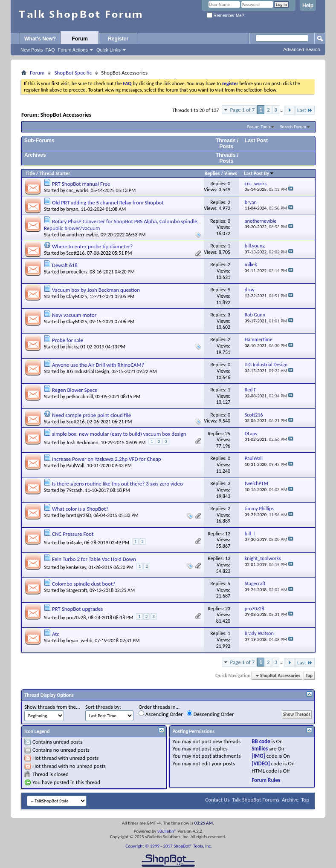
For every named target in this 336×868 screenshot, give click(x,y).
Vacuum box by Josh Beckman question (96, 290)
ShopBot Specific (73, 73)
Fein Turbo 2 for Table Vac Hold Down (94, 559)
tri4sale (74, 543)
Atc (56, 634)
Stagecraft (77, 590)
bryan (72, 209)
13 (228, 558)
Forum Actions (73, 50)
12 (228, 534)
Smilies (260, 749)
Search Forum (293, 127)
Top (309, 676)
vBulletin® (167, 831)
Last (305, 110)
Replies (212, 173)
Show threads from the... (52, 707)
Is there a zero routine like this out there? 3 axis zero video (117, 484)
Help (308, 6)
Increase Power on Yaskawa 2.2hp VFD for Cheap (107, 459)
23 (228, 609)
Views (231, 173)
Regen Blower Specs (74, 390)
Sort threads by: (103, 707)
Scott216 (76, 253)
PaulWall (75, 466)
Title (30, 173)
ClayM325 (77, 296)
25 (228, 434)
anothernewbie (83, 235)
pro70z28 (76, 618)
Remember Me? (225, 16)
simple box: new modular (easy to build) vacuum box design (119, 434)
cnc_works (77, 190)
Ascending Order (161, 714)
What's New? (40, 39)
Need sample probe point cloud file (91, 415)
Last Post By (259, 173)
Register (118, 39)
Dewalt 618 (65, 265)
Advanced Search (302, 49)
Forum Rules (266, 780)
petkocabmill (80, 397)
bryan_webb (80, 641)
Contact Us (217, 800)
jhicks (72, 347)
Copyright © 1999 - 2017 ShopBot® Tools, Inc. (169, 846)
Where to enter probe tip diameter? (92, 246)
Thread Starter (55, 173)
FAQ (50, 50)
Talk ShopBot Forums (256, 800)
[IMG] (258, 756)
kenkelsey (76, 567)
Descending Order (210, 714)
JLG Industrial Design (88, 371)
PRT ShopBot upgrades (77, 609)
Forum (80, 39)
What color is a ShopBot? (80, 509)
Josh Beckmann (83, 443)
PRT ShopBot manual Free (81, 184)
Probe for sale (68, 340)
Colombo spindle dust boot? (84, 584)
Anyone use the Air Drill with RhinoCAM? (98, 365)
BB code (261, 741)
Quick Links (109, 50)
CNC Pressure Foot (73, 534)
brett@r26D (79, 515)
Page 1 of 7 (242, 110)
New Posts (32, 50)
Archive (290, 800)
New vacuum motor (74, 315)
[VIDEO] (261, 763)
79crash (75, 490)
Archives (35, 155)
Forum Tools (259, 127)
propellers (77, 272)
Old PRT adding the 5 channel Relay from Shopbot (108, 203)
